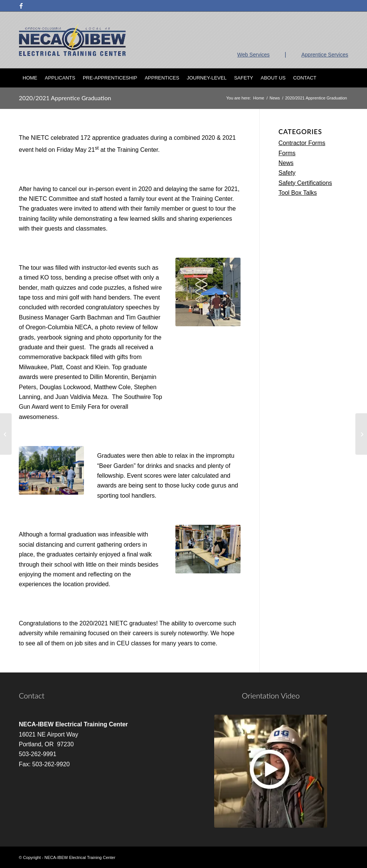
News (286, 163)
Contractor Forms (302, 143)
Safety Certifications (305, 183)
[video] (271, 771)
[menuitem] (30, 78)
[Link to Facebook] (21, 6)
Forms (287, 153)
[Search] (344, 78)
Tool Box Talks (298, 193)
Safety (287, 173)
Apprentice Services (325, 55)
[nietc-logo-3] (72, 40)
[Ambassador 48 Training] (6, 434)
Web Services (253, 55)
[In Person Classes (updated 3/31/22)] (361, 434)
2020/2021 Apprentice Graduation (65, 98)
